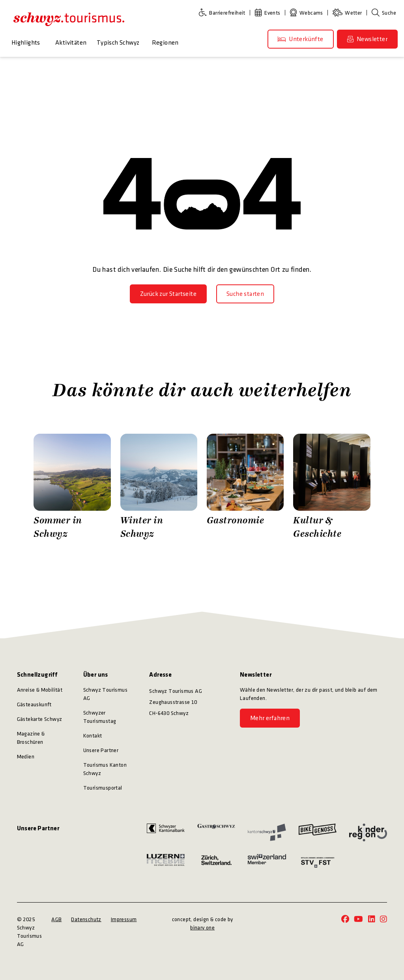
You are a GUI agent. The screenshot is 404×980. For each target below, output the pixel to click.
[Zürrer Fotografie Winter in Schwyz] (159, 487)
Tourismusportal (103, 788)
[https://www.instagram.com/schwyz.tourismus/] (383, 920)
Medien (26, 757)
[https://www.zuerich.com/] (216, 862)
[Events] (269, 13)
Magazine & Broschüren (31, 738)
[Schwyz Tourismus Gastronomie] (245, 487)
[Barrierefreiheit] (224, 13)
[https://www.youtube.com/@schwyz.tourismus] (358, 920)
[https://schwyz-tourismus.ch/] (69, 19)
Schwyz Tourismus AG (105, 694)
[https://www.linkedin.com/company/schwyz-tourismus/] (372, 920)
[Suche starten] (245, 294)
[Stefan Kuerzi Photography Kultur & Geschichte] (332, 487)
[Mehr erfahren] (270, 718)
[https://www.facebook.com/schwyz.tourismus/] (345, 920)
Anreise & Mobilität (40, 690)
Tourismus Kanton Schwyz (105, 769)
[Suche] (384, 13)
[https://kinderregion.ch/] (368, 832)
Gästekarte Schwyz (40, 719)
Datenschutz (86, 919)
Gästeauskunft (34, 704)
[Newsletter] (367, 39)
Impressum (124, 919)
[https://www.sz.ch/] (267, 832)
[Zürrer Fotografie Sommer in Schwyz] (72, 487)
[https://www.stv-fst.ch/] (318, 862)
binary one (202, 928)
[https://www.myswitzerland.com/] (267, 862)
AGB (56, 919)
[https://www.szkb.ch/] (166, 832)
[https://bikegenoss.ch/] (318, 832)
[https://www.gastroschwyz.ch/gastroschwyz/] (216, 832)
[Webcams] (308, 13)
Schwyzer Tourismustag (100, 717)
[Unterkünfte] (301, 39)
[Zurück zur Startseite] (168, 294)
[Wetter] (349, 13)
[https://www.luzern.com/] (166, 862)
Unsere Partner (101, 750)
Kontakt (93, 736)
